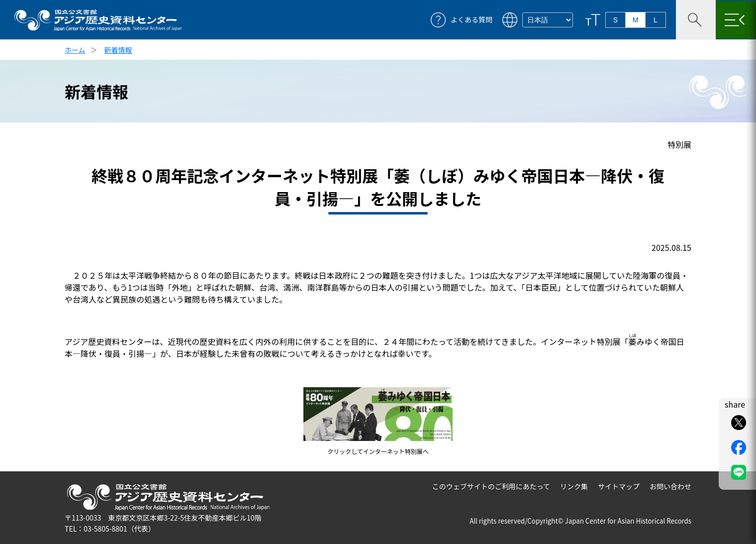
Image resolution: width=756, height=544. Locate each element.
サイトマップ (619, 486)
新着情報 (118, 50)
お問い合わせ (670, 486)
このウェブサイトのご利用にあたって (491, 486)
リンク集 (574, 486)
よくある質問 (472, 20)
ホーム (75, 50)
